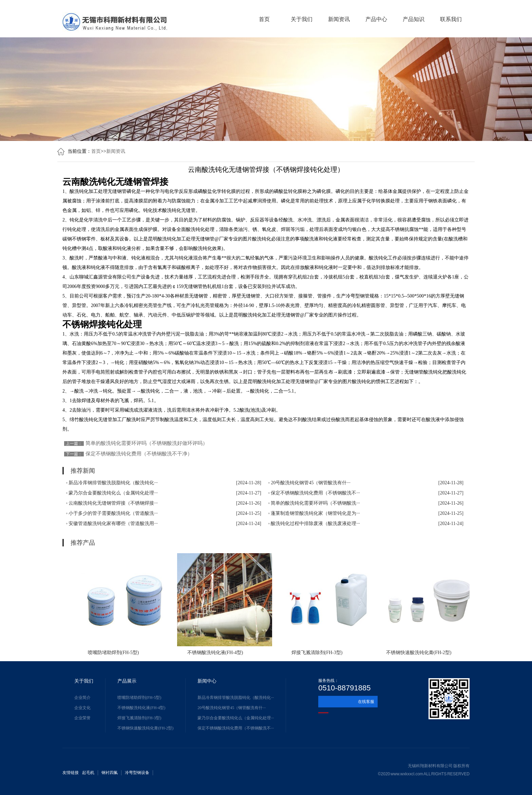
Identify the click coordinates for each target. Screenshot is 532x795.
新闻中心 (207, 681)
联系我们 (451, 19)
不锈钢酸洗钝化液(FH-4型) (141, 708)
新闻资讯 (339, 19)
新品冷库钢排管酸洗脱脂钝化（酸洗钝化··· (236, 698)
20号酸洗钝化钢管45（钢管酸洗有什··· (232, 708)
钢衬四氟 (110, 773)
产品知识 (414, 19)
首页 (264, 19)
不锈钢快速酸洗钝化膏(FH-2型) (145, 728)
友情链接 (71, 773)
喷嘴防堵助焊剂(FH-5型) (139, 698)
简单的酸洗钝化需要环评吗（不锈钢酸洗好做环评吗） (147, 443)
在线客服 (366, 702)
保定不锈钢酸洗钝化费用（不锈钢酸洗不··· (236, 728)
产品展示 (127, 681)
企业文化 (82, 708)
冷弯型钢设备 (137, 773)
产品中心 (376, 19)
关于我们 (302, 19)
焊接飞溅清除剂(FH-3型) (139, 718)
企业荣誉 (82, 718)
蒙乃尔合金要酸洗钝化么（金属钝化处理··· (236, 718)
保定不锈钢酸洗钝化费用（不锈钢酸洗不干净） (139, 454)
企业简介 (82, 698)
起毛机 (88, 773)
